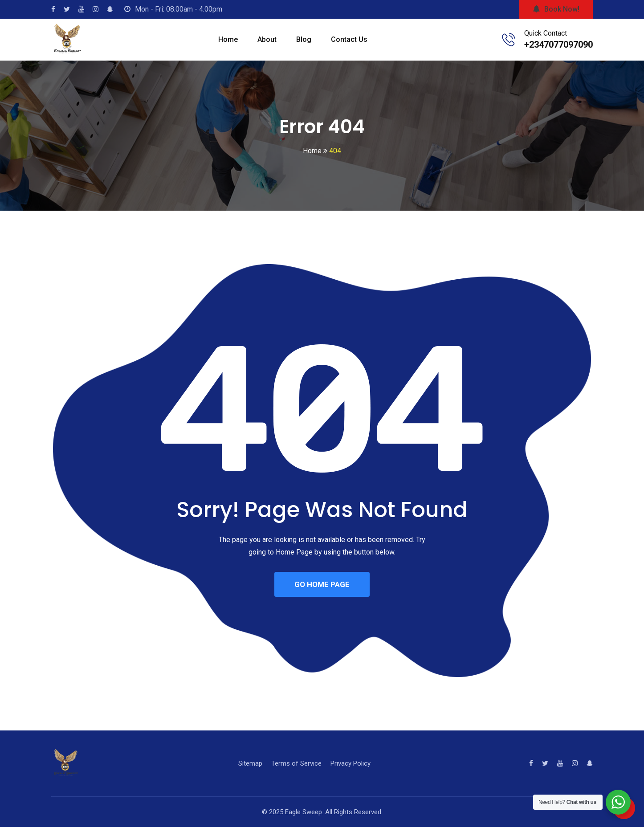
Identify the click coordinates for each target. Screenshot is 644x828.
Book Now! (556, 9)
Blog (304, 39)
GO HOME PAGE (322, 585)
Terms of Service (296, 764)
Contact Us (349, 39)
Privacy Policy (351, 764)
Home (228, 39)
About (267, 39)
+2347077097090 (558, 45)
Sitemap (250, 764)
